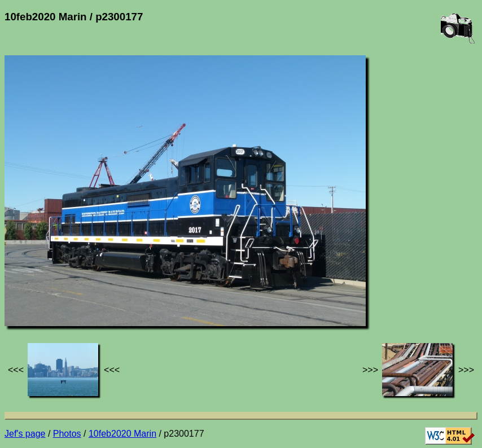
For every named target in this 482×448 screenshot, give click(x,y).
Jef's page (25, 434)
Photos (67, 434)
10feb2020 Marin (122, 434)
